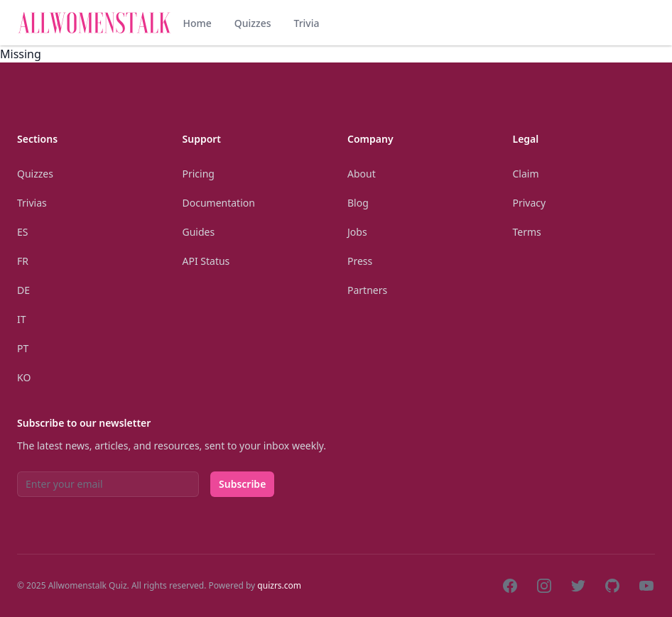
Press (360, 261)
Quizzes (253, 23)
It (22, 319)
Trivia (306, 23)
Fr (23, 261)
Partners (367, 290)
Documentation (219, 203)
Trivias (32, 203)
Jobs (357, 232)
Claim (526, 174)
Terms (527, 232)
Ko (24, 377)
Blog (358, 203)
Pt (23, 348)
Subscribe (242, 484)
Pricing (199, 174)
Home (197, 23)
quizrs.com (279, 585)
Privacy (530, 203)
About (362, 174)
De (23, 290)
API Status (206, 261)
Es (22, 232)
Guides (199, 232)
